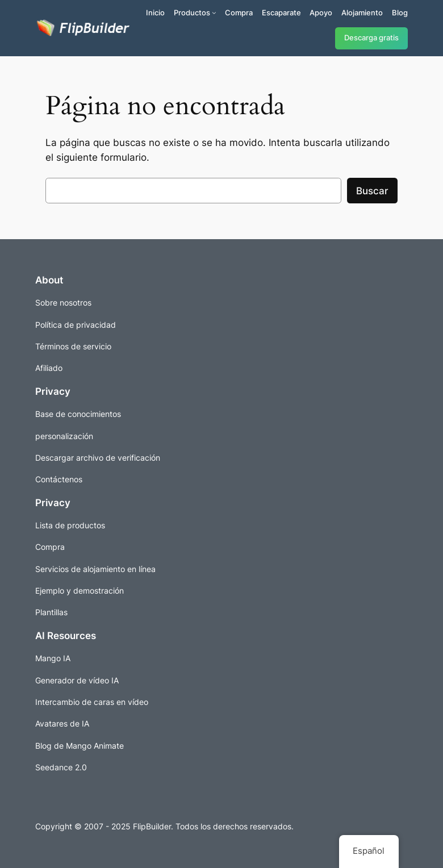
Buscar (372, 191)
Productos (192, 12)
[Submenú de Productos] (214, 12)
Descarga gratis (371, 38)
